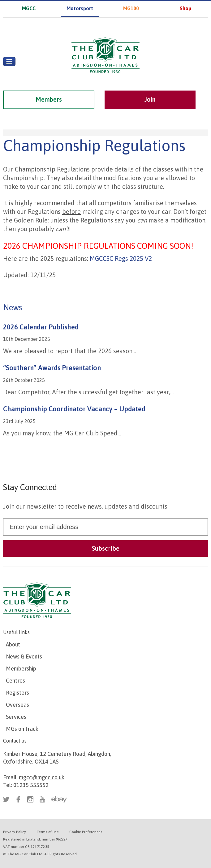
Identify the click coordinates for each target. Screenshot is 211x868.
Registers (17, 693)
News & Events (24, 656)
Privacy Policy (15, 832)
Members (49, 99)
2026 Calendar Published (41, 327)
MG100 (131, 8)
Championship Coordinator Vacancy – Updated (74, 409)
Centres (15, 681)
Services (16, 717)
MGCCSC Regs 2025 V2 (121, 258)
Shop (185, 8)
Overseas (17, 705)
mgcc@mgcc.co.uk (42, 777)
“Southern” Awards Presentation (52, 368)
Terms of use (48, 832)
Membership (21, 669)
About (13, 644)
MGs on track (22, 729)
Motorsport (80, 8)
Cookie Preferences (86, 832)
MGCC (29, 8)
